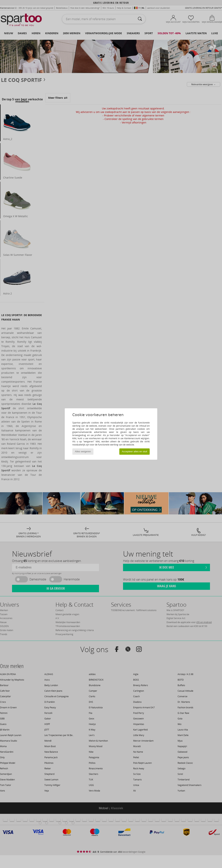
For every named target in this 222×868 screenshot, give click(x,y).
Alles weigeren (83, 451)
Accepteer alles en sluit (134, 451)
